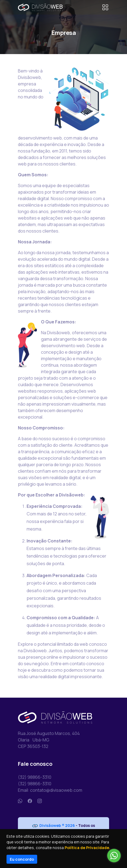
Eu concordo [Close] (22, 859)
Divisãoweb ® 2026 (54, 825)
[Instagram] (40, 801)
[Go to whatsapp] (114, 856)
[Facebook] (30, 801)
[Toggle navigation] (105, 7)
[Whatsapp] (20, 801)
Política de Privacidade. (87, 848)
